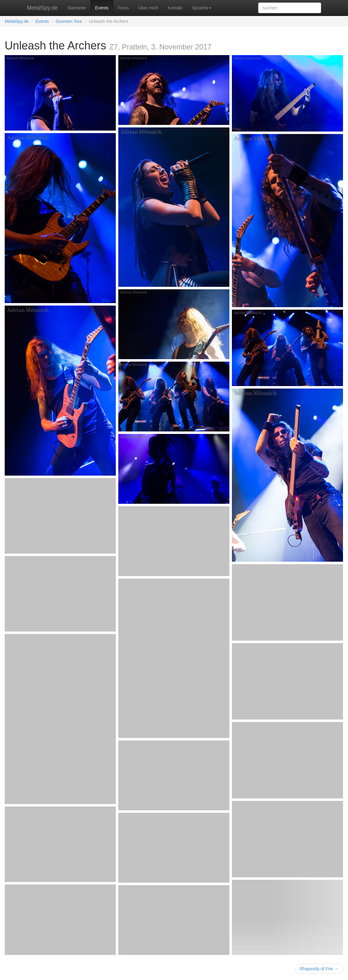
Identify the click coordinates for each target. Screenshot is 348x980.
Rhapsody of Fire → (319, 969)
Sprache (202, 8)
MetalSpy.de (42, 8)
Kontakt (175, 8)
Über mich (148, 8)
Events (102, 8)
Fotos (123, 8)
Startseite (77, 8)
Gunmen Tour (69, 21)
